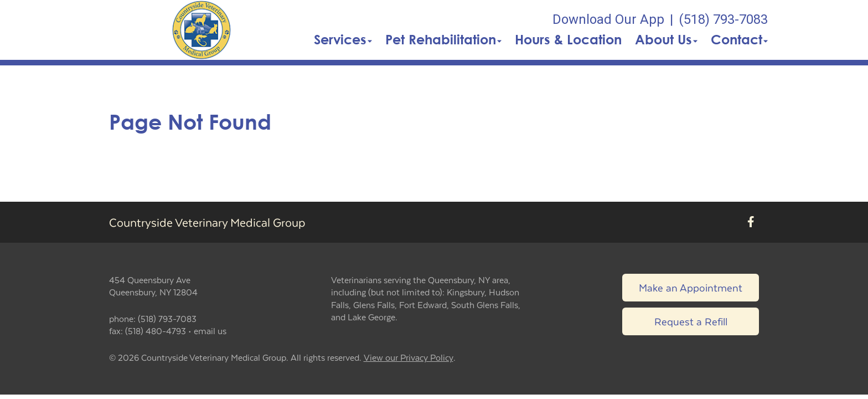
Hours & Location (568, 39)
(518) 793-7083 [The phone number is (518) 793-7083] (723, 19)
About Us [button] (666, 39)
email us (210, 331)
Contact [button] (739, 39)
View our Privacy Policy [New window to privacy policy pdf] (409, 358)
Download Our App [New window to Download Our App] (608, 19)
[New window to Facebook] (751, 222)
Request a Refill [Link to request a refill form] (691, 321)
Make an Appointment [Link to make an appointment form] (691, 287)
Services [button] (343, 39)
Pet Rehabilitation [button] (443, 39)
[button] (201, 30)
